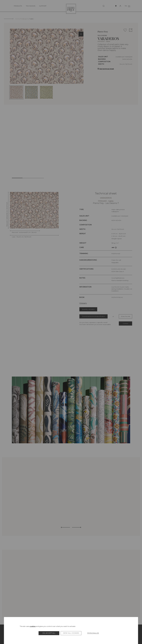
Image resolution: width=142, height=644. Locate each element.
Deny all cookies (71, 633)
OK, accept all (49, 633)
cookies (33, 626)
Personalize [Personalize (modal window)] (93, 633)
